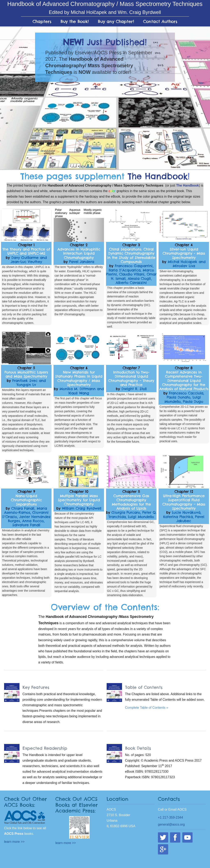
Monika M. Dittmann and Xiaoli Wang (82, 391)
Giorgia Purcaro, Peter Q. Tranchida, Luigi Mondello (132, 515)
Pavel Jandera (82, 262)
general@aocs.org (171, 824)
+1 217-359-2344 (170, 817)
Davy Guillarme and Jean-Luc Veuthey (29, 260)
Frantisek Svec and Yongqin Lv (29, 383)
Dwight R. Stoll (134, 389)
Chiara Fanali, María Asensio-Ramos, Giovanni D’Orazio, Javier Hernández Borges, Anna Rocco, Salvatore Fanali (26, 517)
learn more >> (14, 842)
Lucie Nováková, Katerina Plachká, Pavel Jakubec (184, 517)
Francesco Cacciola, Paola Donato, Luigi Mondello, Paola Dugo (184, 397)
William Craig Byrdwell (82, 508)
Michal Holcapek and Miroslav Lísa (187, 264)
